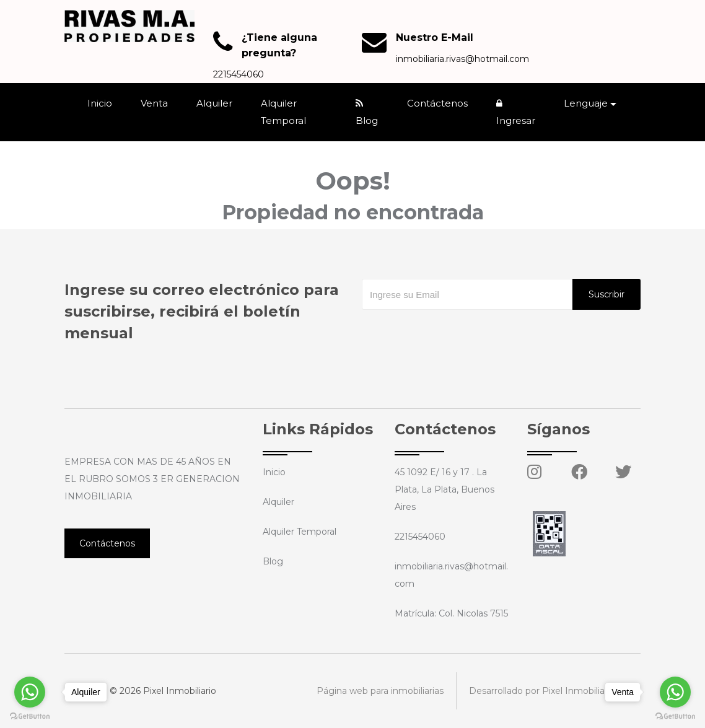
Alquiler (214, 103)
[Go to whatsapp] (675, 692)
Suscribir (606, 294)
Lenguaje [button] (586, 103)
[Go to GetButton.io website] (675, 716)
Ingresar (516, 112)
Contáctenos (437, 103)
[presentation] (456, 335)
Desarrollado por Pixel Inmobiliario (542, 691)
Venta (154, 103)
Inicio (100, 103)
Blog (367, 112)
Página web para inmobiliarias (380, 691)
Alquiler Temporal (283, 112)
